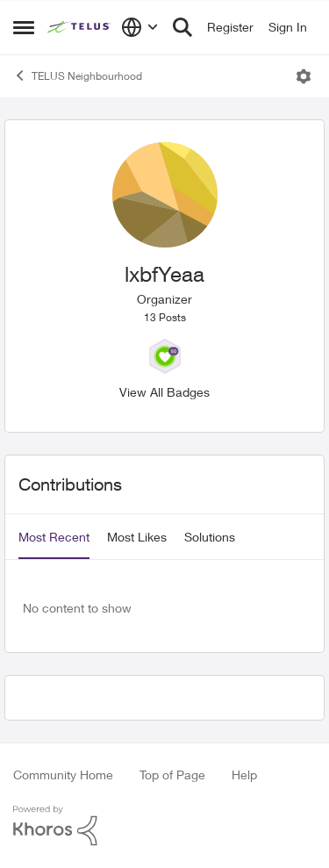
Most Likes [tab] (137, 537)
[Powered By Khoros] (164, 826)
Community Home (63, 775)
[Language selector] (140, 27)
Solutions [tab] (210, 537)
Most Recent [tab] (54, 537)
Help (244, 775)
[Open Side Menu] (24, 27)
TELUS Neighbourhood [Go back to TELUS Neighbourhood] (78, 75)
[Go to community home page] (80, 27)
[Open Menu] (304, 76)
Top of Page (172, 775)
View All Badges (164, 392)
